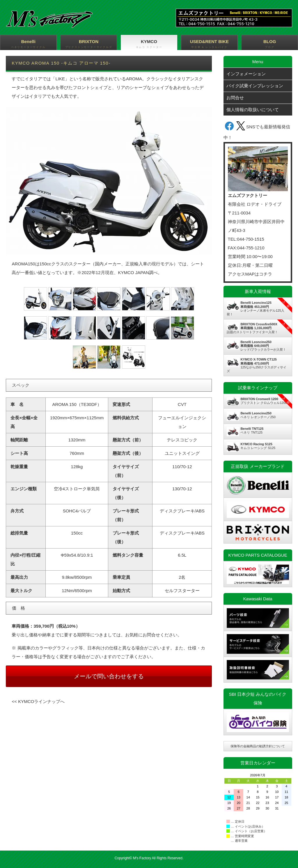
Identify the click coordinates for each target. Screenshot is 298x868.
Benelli (28, 44)
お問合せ (235, 98)
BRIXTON (89, 44)
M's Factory (142, 858)
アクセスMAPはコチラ (250, 274)
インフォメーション (246, 74)
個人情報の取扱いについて (253, 110)
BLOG (270, 44)
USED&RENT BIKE (209, 44)
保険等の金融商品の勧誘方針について (258, 746)
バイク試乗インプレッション (255, 86)
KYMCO (149, 44)
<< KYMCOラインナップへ (38, 701)
